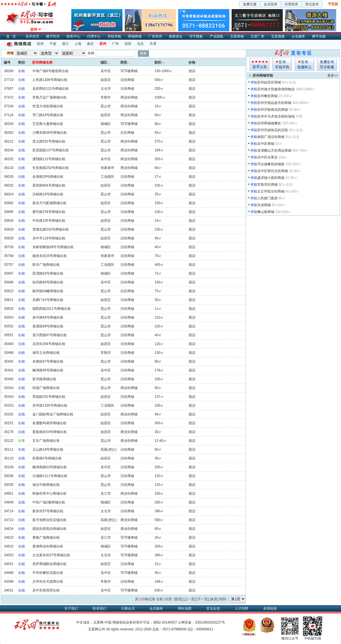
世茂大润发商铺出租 (48, 106)
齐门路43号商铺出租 (48, 115)
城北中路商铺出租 (46, 485)
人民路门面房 (267, 198)
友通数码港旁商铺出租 (49, 423)
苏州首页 (32, 36)
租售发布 (304, 64)
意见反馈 (213, 609)
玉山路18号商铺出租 (48, 449)
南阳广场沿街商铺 (271, 137)
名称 (91, 53)
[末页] (214, 599)
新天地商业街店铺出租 (49, 520)
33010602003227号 (210, 622)
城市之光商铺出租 (46, 353)
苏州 (103, 44)
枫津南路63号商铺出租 (50, 467)
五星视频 (278, 36)
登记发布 (312, 4)
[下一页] (203, 599)
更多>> (333, 76)
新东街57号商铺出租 (48, 511)
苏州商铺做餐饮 (269, 123)
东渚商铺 (264, 205)
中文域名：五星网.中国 (94, 622)
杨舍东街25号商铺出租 (50, 256)
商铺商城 (135, 36)
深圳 (128, 44)
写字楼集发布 (327, 64)
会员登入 (260, 64)
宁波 (53, 44)
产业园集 (217, 36)
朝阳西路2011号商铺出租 (52, 309)
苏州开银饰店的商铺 (273, 110)
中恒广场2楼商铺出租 (49, 502)
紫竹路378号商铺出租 (49, 212)
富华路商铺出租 (44, 379)
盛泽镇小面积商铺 (271, 178)
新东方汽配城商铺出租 (49, 203)
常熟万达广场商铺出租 (49, 97)
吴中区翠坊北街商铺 (273, 171)
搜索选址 (176, 36)
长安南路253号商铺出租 (51, 168)
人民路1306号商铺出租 (50, 80)
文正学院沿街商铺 (271, 191)
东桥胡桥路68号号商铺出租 (53, 247)
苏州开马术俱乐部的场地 (276, 116)
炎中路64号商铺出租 (48, 317)
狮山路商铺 (266, 212)
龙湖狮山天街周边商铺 (274, 150)
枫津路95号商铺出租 (48, 370)
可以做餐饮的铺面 (271, 164)
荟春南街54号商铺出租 (50, 432)
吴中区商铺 (266, 144)
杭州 (40, 44)
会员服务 (156, 609)
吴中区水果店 (267, 157)
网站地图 (185, 609)
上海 (78, 44)
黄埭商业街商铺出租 (48, 546)
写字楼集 (196, 36)
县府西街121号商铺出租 (51, 89)
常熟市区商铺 (267, 185)
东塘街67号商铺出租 (48, 361)
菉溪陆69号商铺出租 (48, 326)
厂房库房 (155, 36)
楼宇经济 (53, 36)
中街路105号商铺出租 (49, 221)
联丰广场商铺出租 (46, 265)
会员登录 (271, 4)
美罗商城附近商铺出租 (49, 564)
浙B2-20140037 (165, 622)
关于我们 (71, 609)
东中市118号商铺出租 (49, 238)
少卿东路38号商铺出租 (50, 133)
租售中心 (73, 36)
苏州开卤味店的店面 (273, 130)
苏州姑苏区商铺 (269, 82)
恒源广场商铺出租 (46, 388)
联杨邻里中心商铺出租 (49, 494)
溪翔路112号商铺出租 (49, 159)
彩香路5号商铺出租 (47, 458)
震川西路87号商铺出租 (50, 335)
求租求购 (114, 36)
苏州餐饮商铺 (267, 96)
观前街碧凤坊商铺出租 (49, 529)
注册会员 (128, 609)
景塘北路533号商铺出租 (51, 229)
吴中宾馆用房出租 (46, 590)
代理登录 (291, 4)
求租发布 (282, 64)
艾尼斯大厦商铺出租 (48, 124)
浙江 (65, 44)
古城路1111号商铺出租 (50, 476)
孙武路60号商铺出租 (48, 282)
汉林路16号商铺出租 (48, 194)
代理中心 (94, 36)
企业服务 (298, 36)
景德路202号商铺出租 (49, 397)
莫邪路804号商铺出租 (49, 185)
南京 (90, 44)
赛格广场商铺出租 (46, 538)
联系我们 (99, 609)
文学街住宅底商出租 (48, 582)
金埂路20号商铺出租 (48, 177)
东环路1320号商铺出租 (50, 405)
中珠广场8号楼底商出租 (50, 71)
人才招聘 (242, 609)
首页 (13, 36)
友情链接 (270, 609)
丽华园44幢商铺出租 (48, 291)
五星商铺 (237, 36)
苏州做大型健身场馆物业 (276, 89)
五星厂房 (257, 36)
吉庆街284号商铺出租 (49, 344)
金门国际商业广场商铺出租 (53, 414)
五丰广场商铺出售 (46, 441)
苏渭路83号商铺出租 (48, 273)
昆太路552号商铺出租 (49, 141)
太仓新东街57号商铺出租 (51, 555)
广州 (115, 44)
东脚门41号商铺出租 (48, 300)
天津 (153, 44)
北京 (140, 44)
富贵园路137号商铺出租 (51, 150)
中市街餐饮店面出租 (48, 573)
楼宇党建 (319, 36)
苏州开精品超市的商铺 (274, 103)
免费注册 (250, 4)
